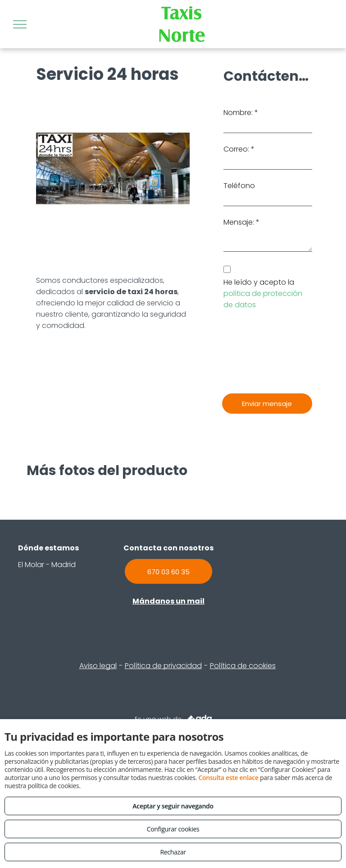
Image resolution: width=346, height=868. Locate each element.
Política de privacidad (163, 666)
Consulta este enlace (228, 778)
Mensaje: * (241, 222)
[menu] (20, 24)
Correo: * (239, 149)
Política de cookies (243, 666)
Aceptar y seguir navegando (173, 806)
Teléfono (239, 186)
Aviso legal (98, 666)
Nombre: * (241, 113)
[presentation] (260, 352)
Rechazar (173, 852)
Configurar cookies (173, 829)
